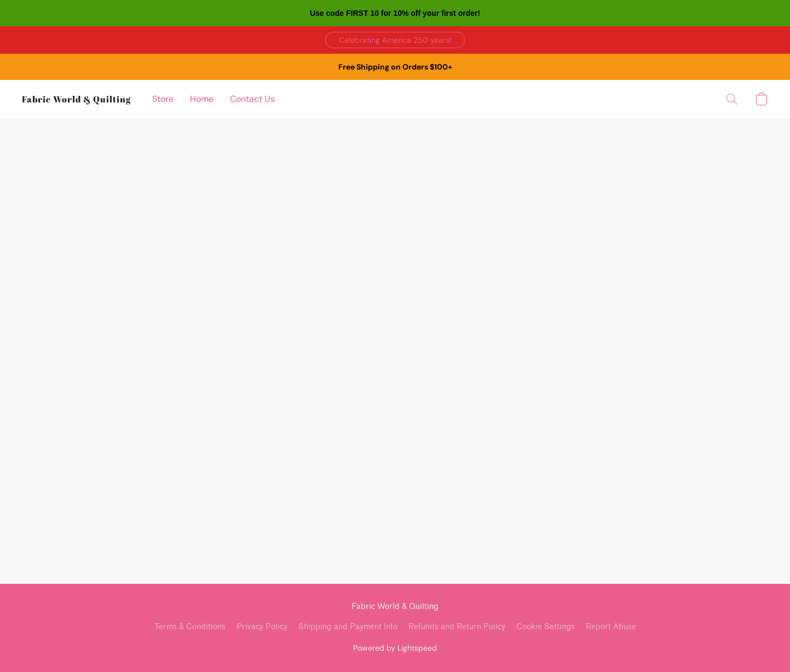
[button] (395, 40)
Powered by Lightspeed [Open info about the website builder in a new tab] (395, 648)
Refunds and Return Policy (457, 627)
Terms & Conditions (190, 627)
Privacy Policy (262, 627)
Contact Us (252, 99)
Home (202, 99)
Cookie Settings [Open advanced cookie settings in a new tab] (546, 627)
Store (163, 99)
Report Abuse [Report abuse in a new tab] (611, 627)
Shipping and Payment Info (348, 627)
